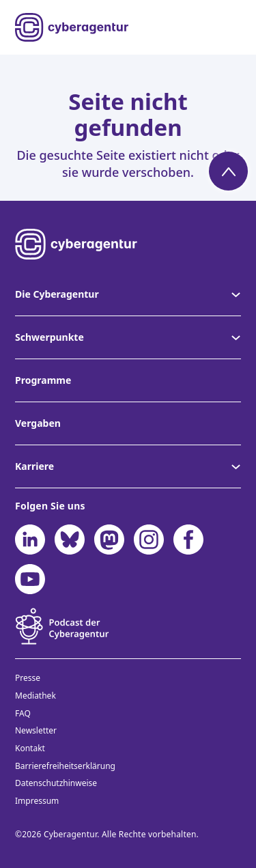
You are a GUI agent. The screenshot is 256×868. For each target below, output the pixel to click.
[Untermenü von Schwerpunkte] (235, 337)
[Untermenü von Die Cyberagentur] (235, 294)
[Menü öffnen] (231, 27)
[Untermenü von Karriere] (235, 466)
